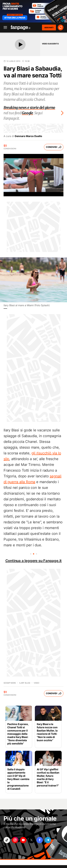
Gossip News (10, 683)
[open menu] (4, 28)
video (37, 683)
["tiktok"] (7, 840)
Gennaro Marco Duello (28, 136)
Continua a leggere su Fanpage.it (34, 561)
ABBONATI (49, 27)
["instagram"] (15, 840)
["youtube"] (23, 840)
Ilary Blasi (25, 683)
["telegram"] (48, 840)
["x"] (31, 840)
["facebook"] (40, 840)
